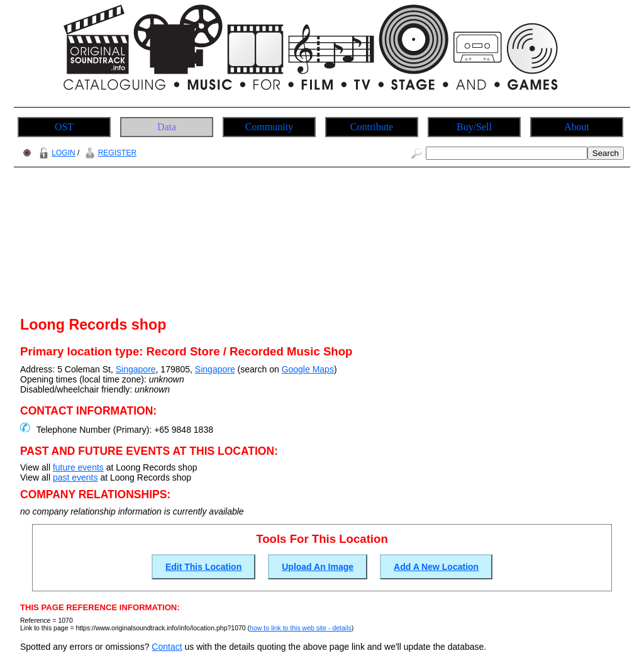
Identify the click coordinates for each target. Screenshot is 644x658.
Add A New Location (436, 567)
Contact (167, 647)
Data (167, 127)
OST (64, 127)
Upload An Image (318, 567)
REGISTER (109, 153)
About (577, 127)
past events (75, 477)
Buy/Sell (474, 127)
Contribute (372, 127)
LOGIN (55, 153)
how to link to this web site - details (301, 628)
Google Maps (308, 369)
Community (269, 127)
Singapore (136, 369)
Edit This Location (203, 567)
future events (78, 467)
